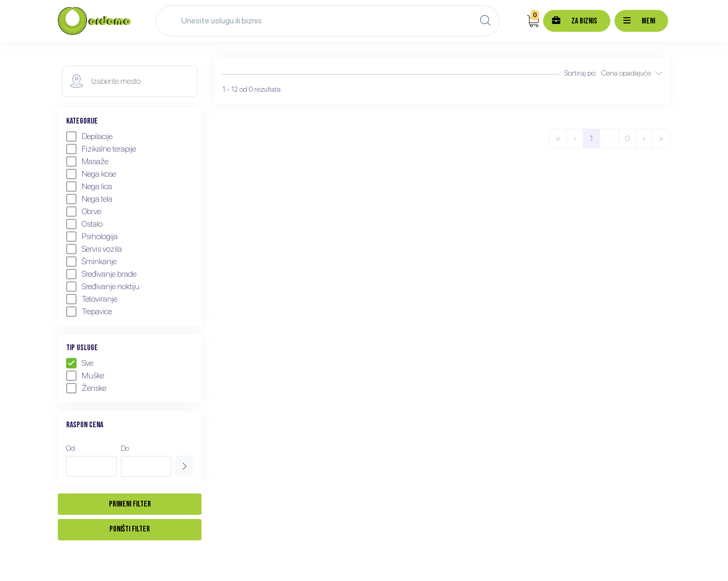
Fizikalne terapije (101, 149)
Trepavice (89, 312)
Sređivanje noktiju (103, 287)
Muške (85, 376)
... (609, 138)
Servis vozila (94, 249)
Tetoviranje (92, 299)
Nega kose (91, 174)
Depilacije (89, 137)
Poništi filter (130, 529)
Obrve (84, 212)
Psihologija (92, 237)
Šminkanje (91, 262)
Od (71, 448)
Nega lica (89, 187)
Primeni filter (130, 504)
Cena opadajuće (632, 73)
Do (125, 448)
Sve (80, 363)
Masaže (87, 162)
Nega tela (89, 199)
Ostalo (84, 224)
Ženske (86, 388)
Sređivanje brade (101, 274)
